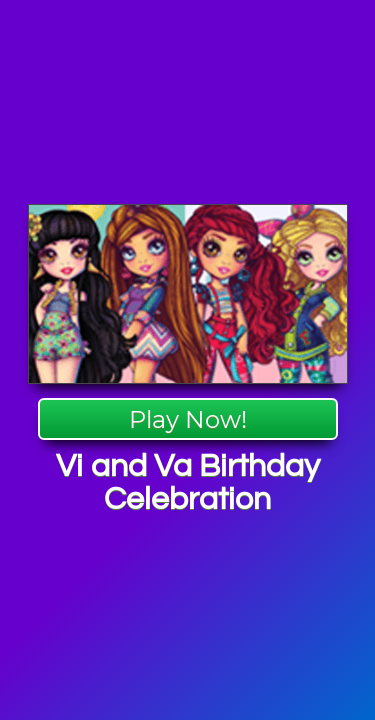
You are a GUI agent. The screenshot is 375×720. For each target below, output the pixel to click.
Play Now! (188, 419)
